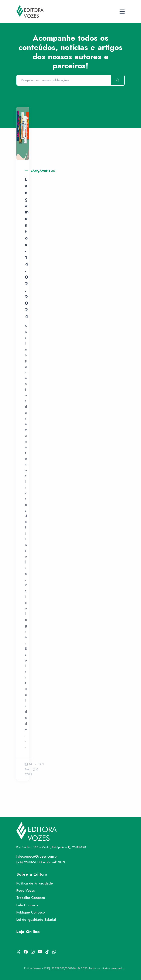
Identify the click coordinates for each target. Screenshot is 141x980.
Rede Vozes (25, 891)
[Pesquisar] (63, 80)
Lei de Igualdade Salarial (36, 920)
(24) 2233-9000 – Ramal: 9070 (41, 862)
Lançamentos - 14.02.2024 (27, 248)
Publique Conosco (31, 912)
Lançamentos (43, 171)
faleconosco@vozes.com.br (37, 856)
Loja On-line (28, 932)
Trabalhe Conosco (31, 898)
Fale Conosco (27, 905)
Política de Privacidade (35, 883)
